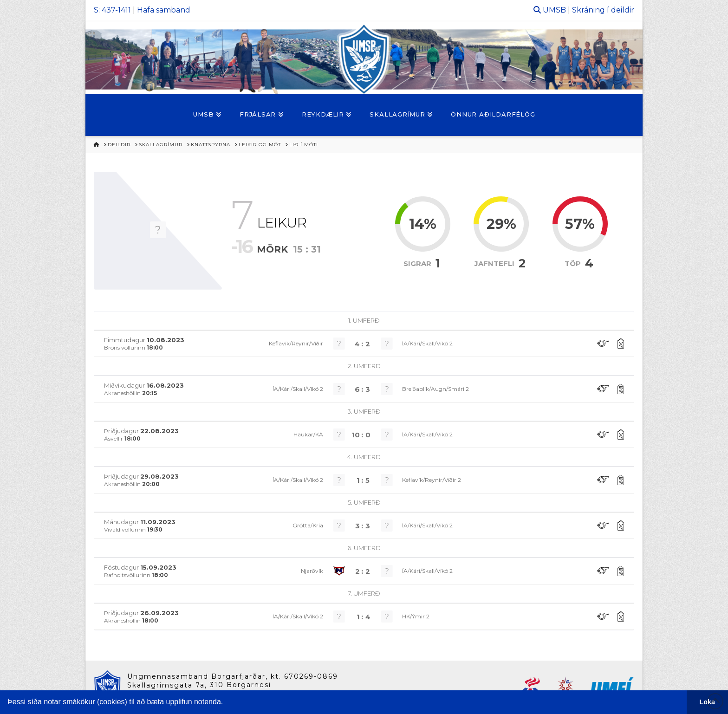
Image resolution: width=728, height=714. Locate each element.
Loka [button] (708, 702)
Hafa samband (164, 10)
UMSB (554, 10)
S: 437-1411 (112, 10)
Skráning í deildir (603, 10)
